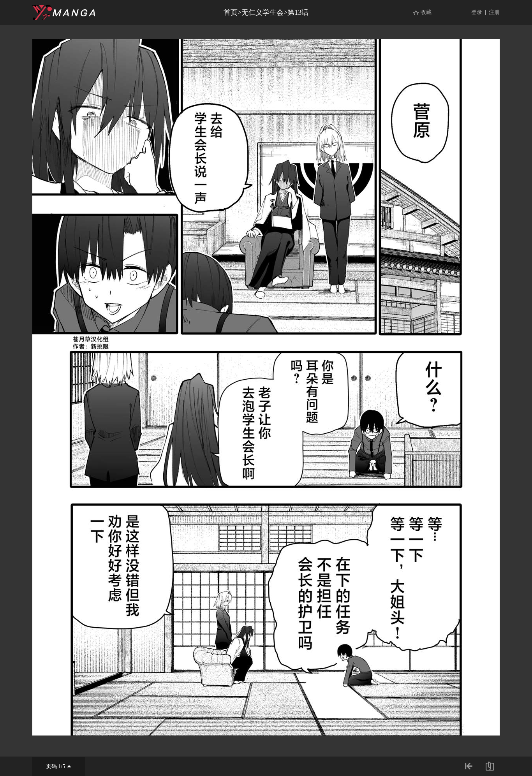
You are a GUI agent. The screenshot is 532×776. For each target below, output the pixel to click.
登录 (477, 12)
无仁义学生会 (262, 12)
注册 (494, 12)
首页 (231, 12)
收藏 (426, 12)
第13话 (298, 12)
